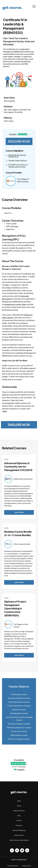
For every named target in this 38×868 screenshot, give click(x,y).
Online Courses (19, 835)
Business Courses (19, 710)
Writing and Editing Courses (19, 698)
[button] (34, 6)
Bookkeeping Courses (19, 713)
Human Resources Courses (19, 702)
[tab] (19, 687)
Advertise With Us (19, 811)
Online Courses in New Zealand (19, 840)
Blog (19, 816)
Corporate (19, 825)
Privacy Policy (26, 866)
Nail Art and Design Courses (19, 739)
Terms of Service (13, 866)
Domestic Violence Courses (19, 724)
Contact (19, 821)
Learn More (19, 512)
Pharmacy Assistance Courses (19, 728)
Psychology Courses (19, 694)
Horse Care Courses (19, 731)
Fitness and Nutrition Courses (19, 706)
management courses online (15, 304)
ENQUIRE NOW (19, 141)
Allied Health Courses (19, 735)
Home (19, 801)
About (19, 806)
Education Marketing (19, 830)
